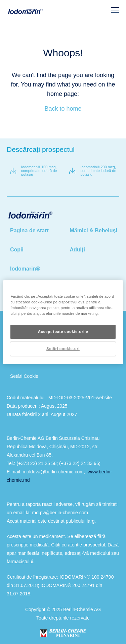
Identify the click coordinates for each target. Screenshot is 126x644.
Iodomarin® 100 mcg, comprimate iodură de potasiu (39, 171)
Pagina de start (29, 230)
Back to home (63, 109)
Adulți (77, 250)
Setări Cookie (24, 376)
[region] (63, 322)
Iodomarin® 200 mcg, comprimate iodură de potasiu (98, 171)
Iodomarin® (25, 269)
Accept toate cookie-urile (63, 332)
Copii (17, 250)
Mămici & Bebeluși (94, 230)
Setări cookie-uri (63, 349)
